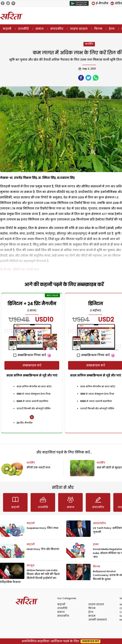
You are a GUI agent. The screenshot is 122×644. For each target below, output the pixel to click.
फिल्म (98, 29)
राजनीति (23, 29)
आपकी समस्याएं (98, 620)
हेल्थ (112, 29)
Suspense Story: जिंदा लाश (42, 528)
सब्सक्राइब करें (32, 365)
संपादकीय (57, 29)
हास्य (96, 544)
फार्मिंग (89, 44)
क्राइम (92, 616)
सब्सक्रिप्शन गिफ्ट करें (30, 355)
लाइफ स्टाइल (79, 29)
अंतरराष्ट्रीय (99, 523)
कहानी (7, 29)
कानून (31, 566)
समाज (40, 29)
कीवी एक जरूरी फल (38, 468)
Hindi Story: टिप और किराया (43, 549)
